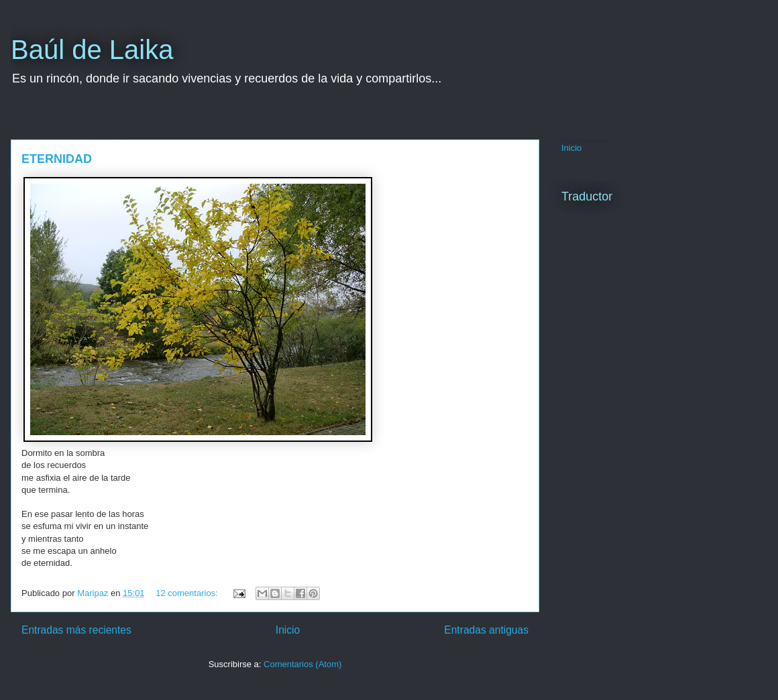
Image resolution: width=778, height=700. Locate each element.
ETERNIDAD (57, 159)
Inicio (288, 630)
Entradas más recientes (76, 630)
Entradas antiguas (486, 630)
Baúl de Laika (92, 50)
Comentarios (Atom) (302, 664)
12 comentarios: (188, 593)
